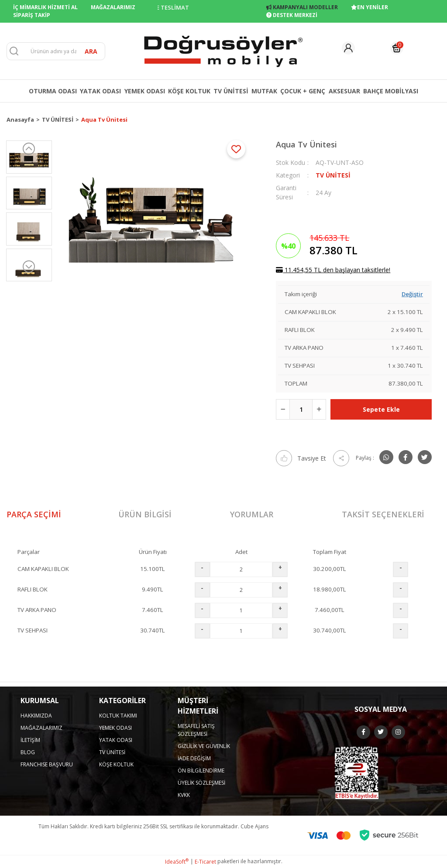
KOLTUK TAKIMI (118, 716)
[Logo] (223, 50)
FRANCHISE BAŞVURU (47, 764)
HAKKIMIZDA (36, 716)
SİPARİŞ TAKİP (32, 15)
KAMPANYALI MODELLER (302, 7)
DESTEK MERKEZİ (292, 15)
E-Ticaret (205, 862)
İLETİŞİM (30, 740)
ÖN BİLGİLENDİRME (201, 771)
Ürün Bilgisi (145, 514)
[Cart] (397, 48)
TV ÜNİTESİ (333, 175)
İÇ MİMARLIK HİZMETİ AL (45, 7)
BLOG (28, 752)
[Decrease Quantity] (283, 409)
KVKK (184, 795)
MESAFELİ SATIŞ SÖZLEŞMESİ (196, 730)
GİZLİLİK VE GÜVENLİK (204, 746)
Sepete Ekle (381, 409)
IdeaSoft (177, 862)
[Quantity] (301, 409)
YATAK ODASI (116, 740)
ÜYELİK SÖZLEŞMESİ (201, 783)
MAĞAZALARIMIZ (113, 7)
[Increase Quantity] (319, 409)
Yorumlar (252, 514)
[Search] (56, 51)
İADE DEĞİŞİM (194, 758)
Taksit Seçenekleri (383, 514)
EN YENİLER (370, 7)
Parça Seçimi (34, 514)
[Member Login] (348, 48)
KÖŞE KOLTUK (116, 764)
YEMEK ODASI (115, 728)
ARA (91, 51)
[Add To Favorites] (236, 149)
